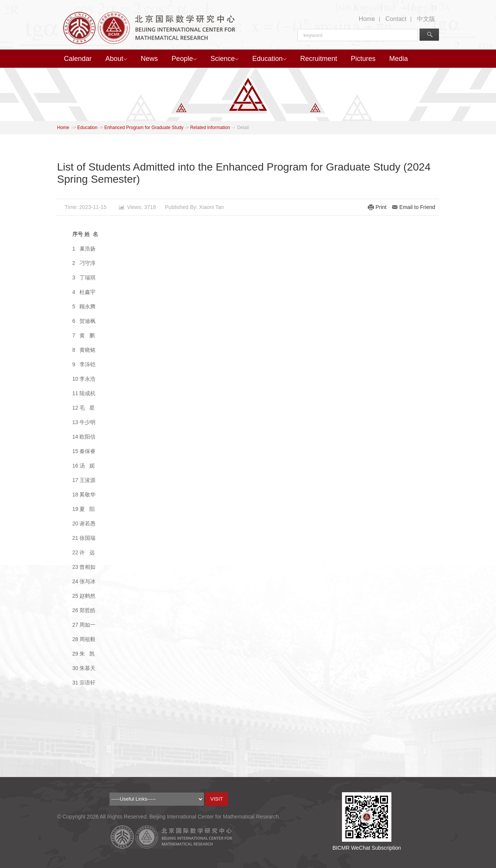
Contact (396, 19)
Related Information (210, 128)
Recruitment (319, 59)
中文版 (426, 19)
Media (398, 59)
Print (381, 207)
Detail (243, 128)
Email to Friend (417, 207)
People (184, 59)
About (116, 59)
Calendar (78, 59)
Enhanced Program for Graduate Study (144, 128)
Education (269, 59)
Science (224, 59)
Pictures (363, 59)
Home (367, 19)
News (149, 59)
